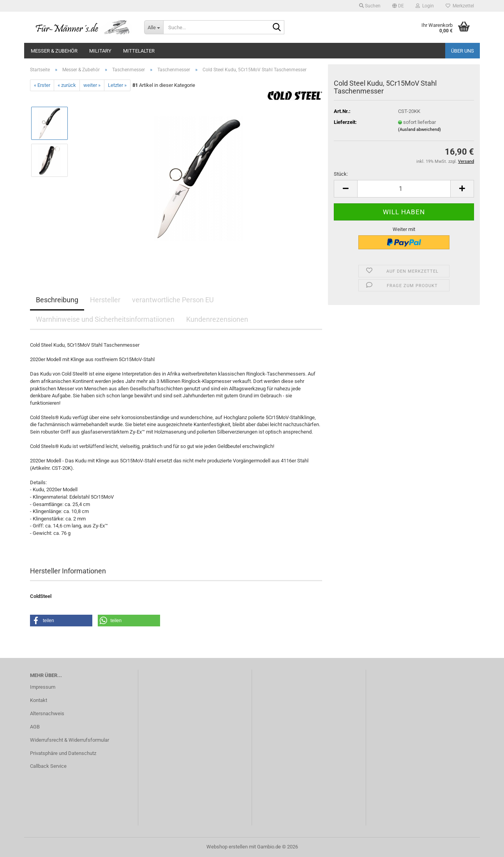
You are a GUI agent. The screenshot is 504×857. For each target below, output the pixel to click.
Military (100, 51)
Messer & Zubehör (54, 51)
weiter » (92, 85)
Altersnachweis (47, 713)
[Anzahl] (404, 189)
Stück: (341, 174)
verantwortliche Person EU (173, 300)
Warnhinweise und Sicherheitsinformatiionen (105, 319)
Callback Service (48, 766)
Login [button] (425, 6)
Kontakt (39, 700)
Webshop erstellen (227, 847)
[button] (398, 6)
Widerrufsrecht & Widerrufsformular (70, 740)
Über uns (463, 51)
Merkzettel (460, 6)
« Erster (42, 85)
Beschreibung (57, 300)
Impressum (43, 687)
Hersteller (105, 300)
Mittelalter (139, 51)
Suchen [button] (370, 6)
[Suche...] (154, 27)
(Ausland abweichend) (419, 130)
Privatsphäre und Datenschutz (63, 753)
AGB (35, 727)
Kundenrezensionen (217, 319)
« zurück (67, 85)
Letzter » (117, 85)
